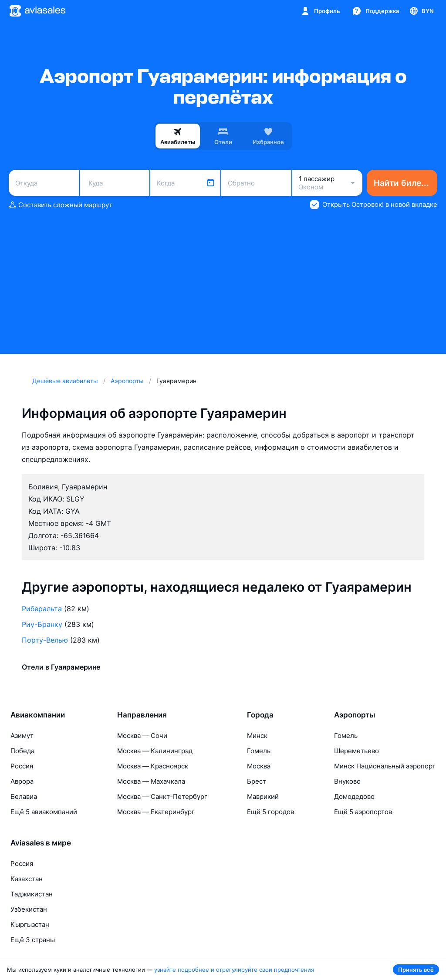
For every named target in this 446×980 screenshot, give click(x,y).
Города (260, 715)
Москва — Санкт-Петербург (162, 796)
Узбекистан (29, 909)
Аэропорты (355, 715)
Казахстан (27, 879)
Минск (257, 736)
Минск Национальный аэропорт (385, 766)
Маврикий (263, 796)
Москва (259, 766)
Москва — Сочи (142, 736)
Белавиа (24, 796)
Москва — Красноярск (153, 766)
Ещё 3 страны (33, 940)
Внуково (347, 781)
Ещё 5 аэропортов (363, 812)
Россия (22, 766)
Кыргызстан (30, 924)
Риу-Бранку (42, 624)
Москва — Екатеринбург (156, 812)
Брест (257, 781)
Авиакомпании (38, 715)
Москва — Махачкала (151, 781)
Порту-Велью (45, 640)
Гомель (259, 751)
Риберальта (42, 609)
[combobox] (44, 183)
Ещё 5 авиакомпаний (44, 812)
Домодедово (354, 796)
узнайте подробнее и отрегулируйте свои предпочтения (234, 970)
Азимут (22, 736)
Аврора (22, 781)
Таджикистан (32, 894)
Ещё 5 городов (270, 812)
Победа (22, 751)
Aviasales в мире (41, 843)
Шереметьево (356, 751)
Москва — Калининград (155, 751)
